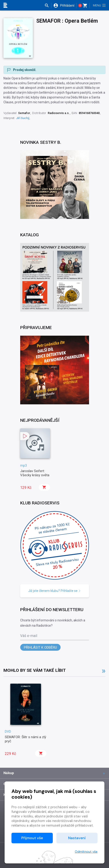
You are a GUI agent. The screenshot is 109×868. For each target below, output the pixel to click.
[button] (48, 5)
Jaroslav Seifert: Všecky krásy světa (35, 473)
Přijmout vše (32, 838)
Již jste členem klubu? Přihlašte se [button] (54, 591)
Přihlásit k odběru (40, 648)
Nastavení (77, 838)
